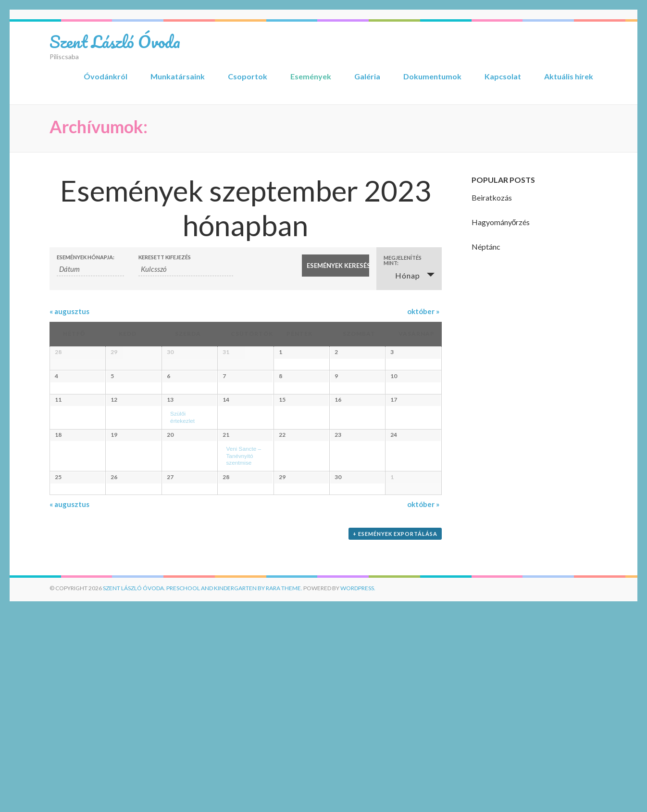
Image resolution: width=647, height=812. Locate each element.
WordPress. (358, 789)
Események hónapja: (86, 257)
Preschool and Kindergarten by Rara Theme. (234, 789)
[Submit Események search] (336, 266)
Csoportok (248, 76)
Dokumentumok (432, 76)
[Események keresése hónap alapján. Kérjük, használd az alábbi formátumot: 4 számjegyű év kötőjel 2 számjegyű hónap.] (90, 269)
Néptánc (486, 247)
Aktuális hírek (569, 76)
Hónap (402, 275)
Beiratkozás (492, 197)
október (423, 311)
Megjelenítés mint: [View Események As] (403, 260)
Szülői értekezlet (193, 515)
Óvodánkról (106, 76)
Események (311, 76)
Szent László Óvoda (115, 41)
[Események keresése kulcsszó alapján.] (186, 269)
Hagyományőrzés (501, 222)
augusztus (69, 311)
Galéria (367, 76)
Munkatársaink (178, 76)
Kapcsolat (503, 76)
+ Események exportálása (395, 735)
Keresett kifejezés (165, 257)
